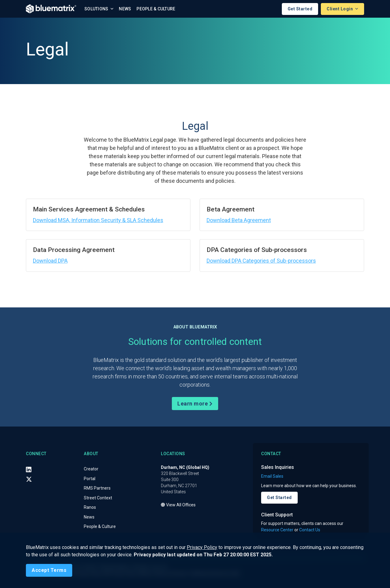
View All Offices (178, 505)
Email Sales (272, 476)
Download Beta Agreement (239, 220)
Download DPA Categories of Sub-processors (261, 261)
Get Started (300, 9)
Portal (90, 479)
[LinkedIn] (29, 469)
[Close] (49, 570)
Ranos (90, 508)
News (125, 9)
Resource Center (277, 530)
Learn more (195, 404)
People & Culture (156, 9)
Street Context (98, 498)
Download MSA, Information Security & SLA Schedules (98, 220)
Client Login (340, 9)
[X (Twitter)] (29, 479)
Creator (91, 469)
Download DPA (50, 261)
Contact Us (310, 530)
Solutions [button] (97, 9)
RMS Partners (97, 488)
